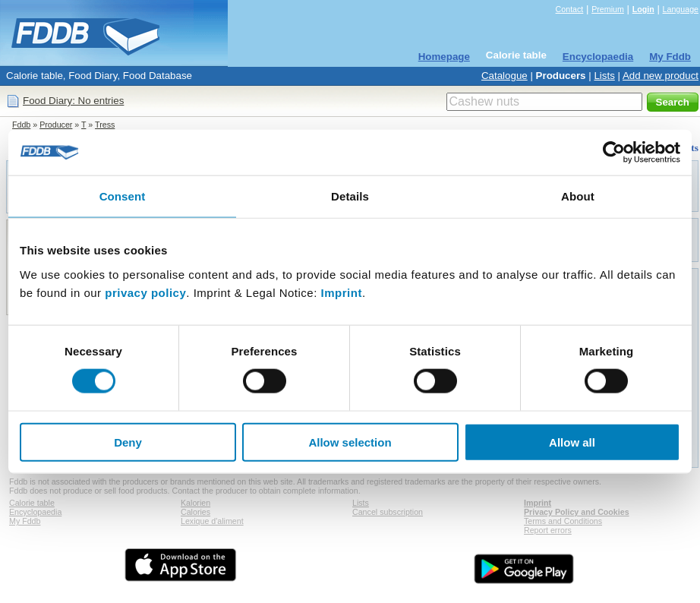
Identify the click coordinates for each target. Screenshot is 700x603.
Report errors (548, 530)
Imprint (342, 292)
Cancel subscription (388, 512)
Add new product (661, 76)
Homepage (444, 57)
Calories (195, 512)
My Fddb (670, 57)
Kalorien (195, 503)
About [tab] (578, 196)
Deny (128, 442)
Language (681, 9)
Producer (56, 125)
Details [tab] (350, 196)
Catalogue (505, 76)
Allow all (572, 442)
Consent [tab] (123, 196)
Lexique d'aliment (212, 521)
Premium (608, 9)
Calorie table (516, 55)
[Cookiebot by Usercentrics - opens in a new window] (614, 153)
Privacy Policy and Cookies (577, 512)
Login (643, 9)
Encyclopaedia (598, 57)
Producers (561, 76)
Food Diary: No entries (73, 101)
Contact (570, 9)
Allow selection (350, 442)
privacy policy (145, 292)
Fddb (21, 125)
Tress (105, 125)
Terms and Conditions (563, 521)
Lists (604, 76)
